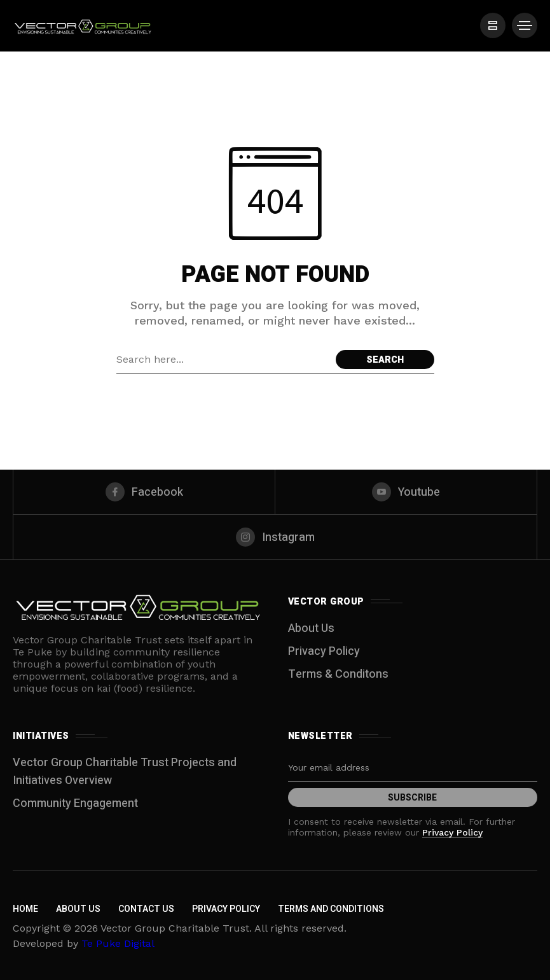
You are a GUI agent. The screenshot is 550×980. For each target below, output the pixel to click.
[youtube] (406, 492)
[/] (493, 25)
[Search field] (223, 360)
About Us (311, 628)
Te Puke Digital (118, 943)
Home (25, 909)
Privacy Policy (324, 651)
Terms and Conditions (331, 909)
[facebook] (144, 492)
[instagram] (275, 537)
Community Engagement (75, 803)
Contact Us (146, 909)
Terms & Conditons (338, 674)
